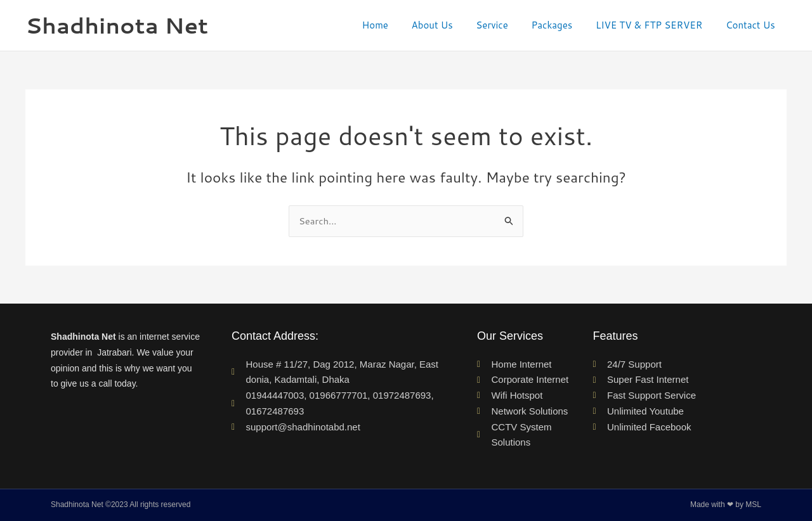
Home (398, 25)
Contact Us (752, 25)
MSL (753, 505)
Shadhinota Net (117, 25)
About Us (451, 25)
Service (507, 25)
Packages (562, 25)
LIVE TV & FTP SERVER (655, 25)
